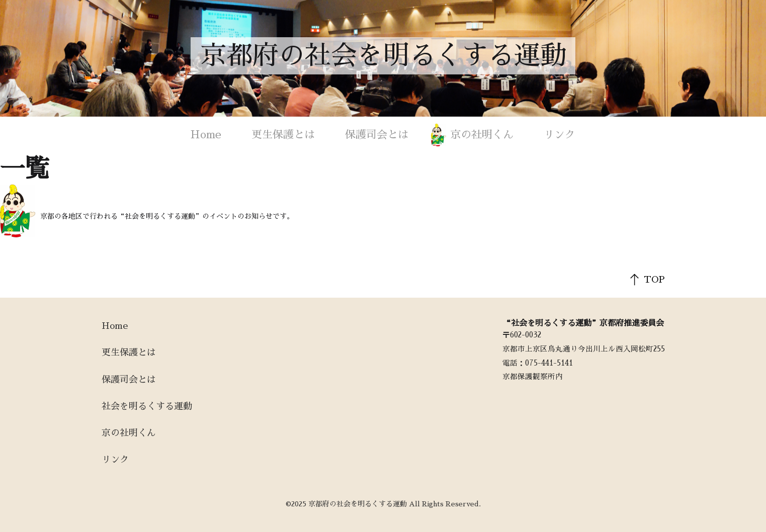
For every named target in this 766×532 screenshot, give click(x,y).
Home (206, 135)
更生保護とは (283, 135)
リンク (560, 135)
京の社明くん (482, 135)
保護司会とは (377, 135)
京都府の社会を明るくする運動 (383, 56)
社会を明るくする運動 (147, 406)
